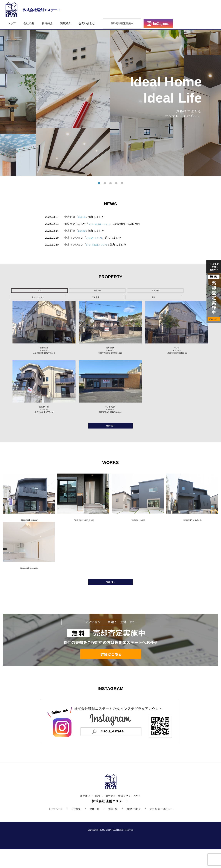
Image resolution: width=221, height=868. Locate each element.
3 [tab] (110, 183)
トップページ (55, 828)
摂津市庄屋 (85, 217)
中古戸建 (84, 291)
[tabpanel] (110, 98)
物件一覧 (94, 828)
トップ (12, 23)
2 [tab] (105, 183)
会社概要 (29, 23)
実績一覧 (113, 828)
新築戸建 (55, 291)
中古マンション (113, 291)
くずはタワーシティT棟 (100, 238)
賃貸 (171, 291)
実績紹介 (66, 23)
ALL (26, 291)
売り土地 (142, 291)
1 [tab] (99, 183)
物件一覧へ (110, 436)
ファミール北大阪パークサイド (107, 224)
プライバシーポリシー (161, 828)
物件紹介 (47, 23)
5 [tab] (122, 183)
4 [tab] (116, 183)
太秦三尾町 (85, 231)
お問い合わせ (87, 23)
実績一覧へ (110, 599)
